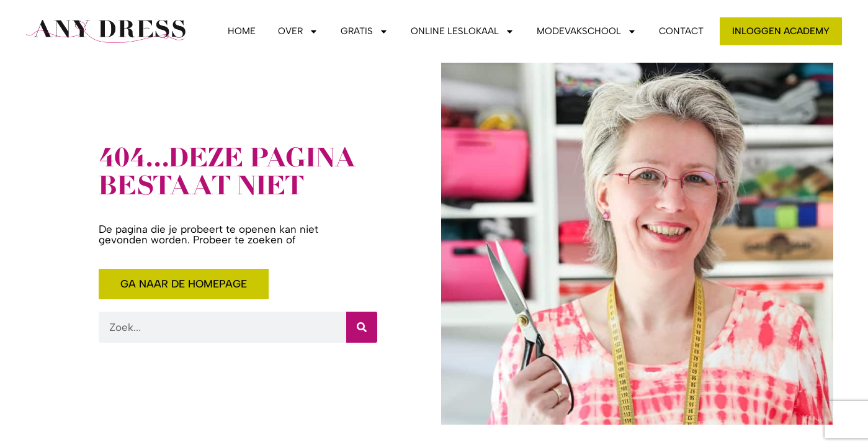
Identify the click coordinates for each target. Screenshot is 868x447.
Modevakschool (587, 31)
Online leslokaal (463, 31)
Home (242, 31)
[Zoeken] (362, 327)
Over (298, 31)
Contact (681, 31)
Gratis (365, 31)
